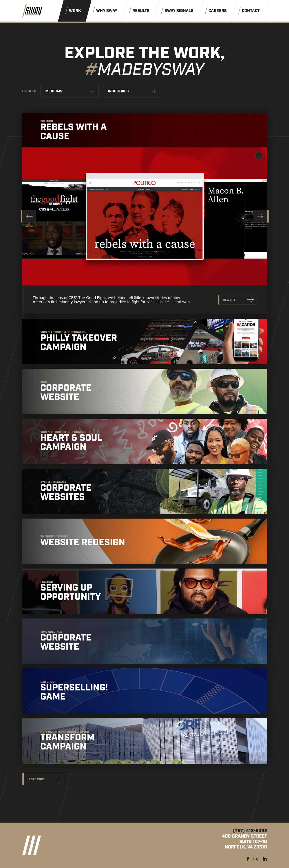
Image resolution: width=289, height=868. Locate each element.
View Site (229, 300)
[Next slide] (261, 216)
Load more (37, 779)
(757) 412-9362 (250, 831)
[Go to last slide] (28, 216)
